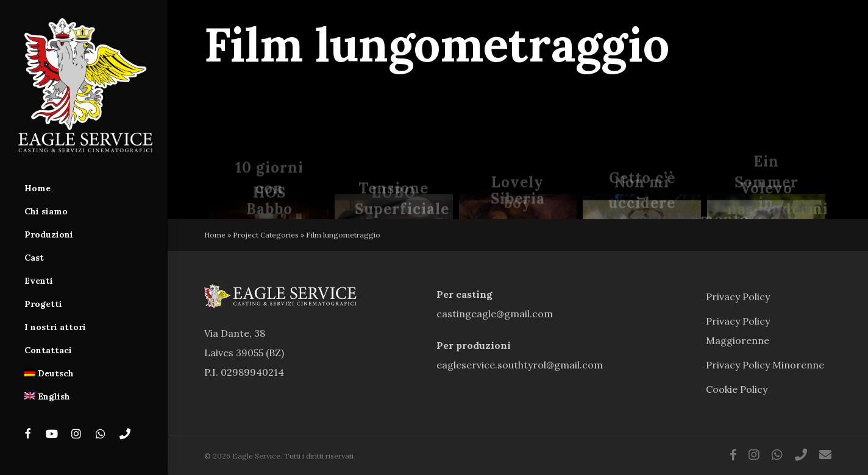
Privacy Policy (738, 297)
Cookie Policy (737, 389)
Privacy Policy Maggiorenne (738, 331)
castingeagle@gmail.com (495, 314)
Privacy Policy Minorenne (765, 365)
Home (215, 235)
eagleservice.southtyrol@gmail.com (520, 365)
